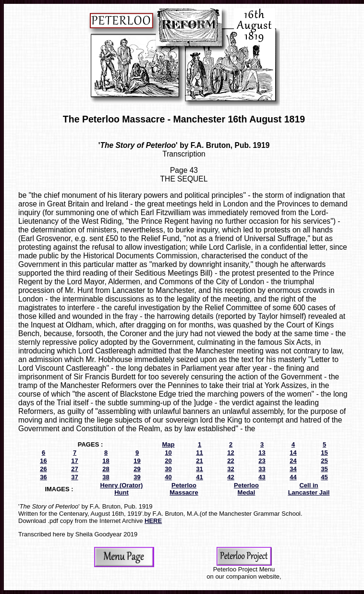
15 (324, 453)
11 (199, 453)
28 (106, 469)
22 (231, 461)
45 (324, 477)
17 (74, 461)
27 (74, 469)
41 (199, 477)
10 (168, 453)
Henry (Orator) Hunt (122, 489)
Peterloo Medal (246, 489)
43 (262, 477)
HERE (153, 521)
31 (199, 469)
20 (168, 461)
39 (137, 477)
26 (43, 469)
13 (262, 453)
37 (74, 477)
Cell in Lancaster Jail (309, 489)
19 (137, 461)
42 (231, 477)
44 (293, 477)
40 (168, 477)
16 (43, 461)
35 (324, 469)
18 (106, 461)
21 (199, 461)
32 (231, 469)
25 (324, 461)
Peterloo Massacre (184, 489)
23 (262, 461)
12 (231, 453)
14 (293, 453)
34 (293, 469)
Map (169, 444)
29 (137, 469)
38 (106, 477)
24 (293, 461)
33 (262, 469)
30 (168, 469)
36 (43, 477)
